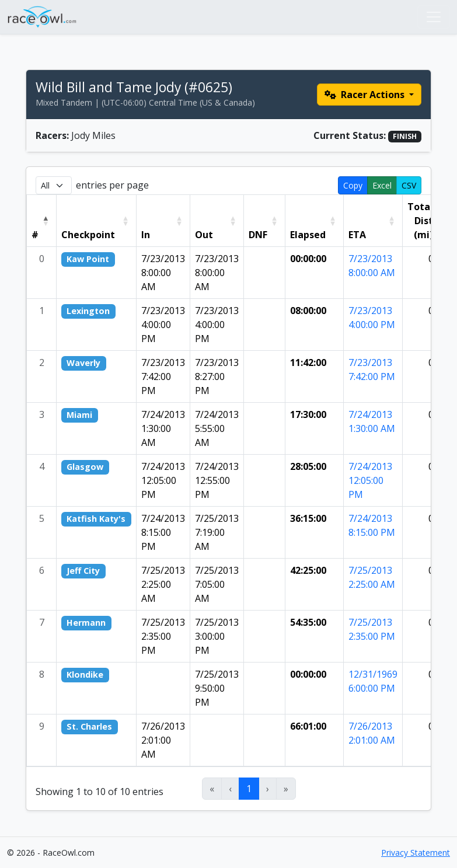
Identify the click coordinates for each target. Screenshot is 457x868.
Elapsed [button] (308, 235)
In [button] (146, 235)
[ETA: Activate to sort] (373, 221)
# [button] (35, 235)
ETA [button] (357, 235)
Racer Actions (366, 95)
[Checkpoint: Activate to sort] (97, 221)
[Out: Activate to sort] (217, 221)
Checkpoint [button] (88, 235)
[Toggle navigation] (434, 17)
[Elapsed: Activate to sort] (314, 221)
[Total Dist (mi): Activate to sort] (426, 221)
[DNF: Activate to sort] (264, 221)
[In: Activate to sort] (163, 221)
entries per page (112, 185)
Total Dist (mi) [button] (420, 221)
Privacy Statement (416, 853)
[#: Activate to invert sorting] (42, 221)
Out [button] (204, 235)
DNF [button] (258, 235)
